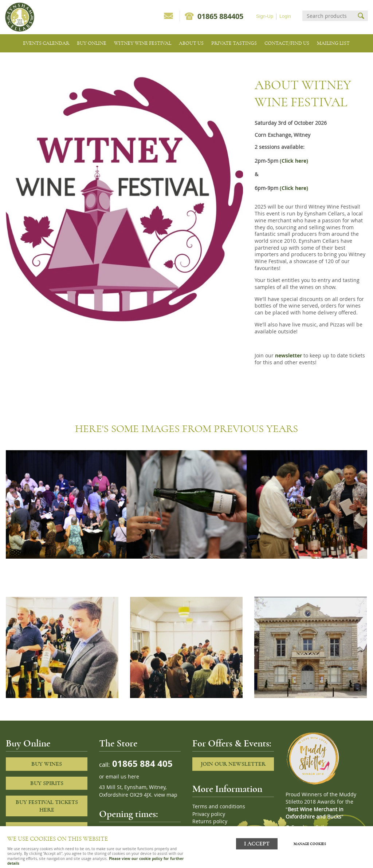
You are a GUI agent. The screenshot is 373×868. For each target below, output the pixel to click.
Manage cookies (310, 844)
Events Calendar (46, 43)
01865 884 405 (141, 763)
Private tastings (234, 43)
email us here (122, 777)
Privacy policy (209, 814)
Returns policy (210, 821)
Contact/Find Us (287, 43)
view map (166, 795)
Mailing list (333, 43)
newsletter (288, 356)
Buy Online (92, 43)
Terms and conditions (219, 806)
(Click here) (294, 161)
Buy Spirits (47, 783)
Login (285, 16)
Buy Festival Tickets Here (47, 806)
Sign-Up (265, 16)
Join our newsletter (233, 764)
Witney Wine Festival (143, 43)
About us (191, 43)
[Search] (329, 16)
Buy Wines (47, 764)
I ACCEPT (257, 843)
